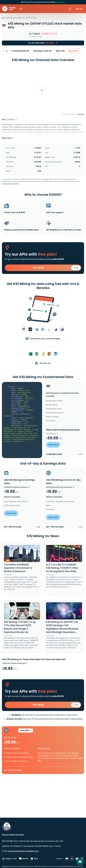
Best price (74, 51)
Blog (34, 859)
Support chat (9, 859)
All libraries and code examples (43, 339)
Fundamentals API (21, 51)
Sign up (79, 9)
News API (61, 51)
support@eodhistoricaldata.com (23, 851)
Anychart (81, 114)
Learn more (60, 2)
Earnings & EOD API (43, 51)
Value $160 (26, 731)
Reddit (24, 859)
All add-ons (43, 363)
